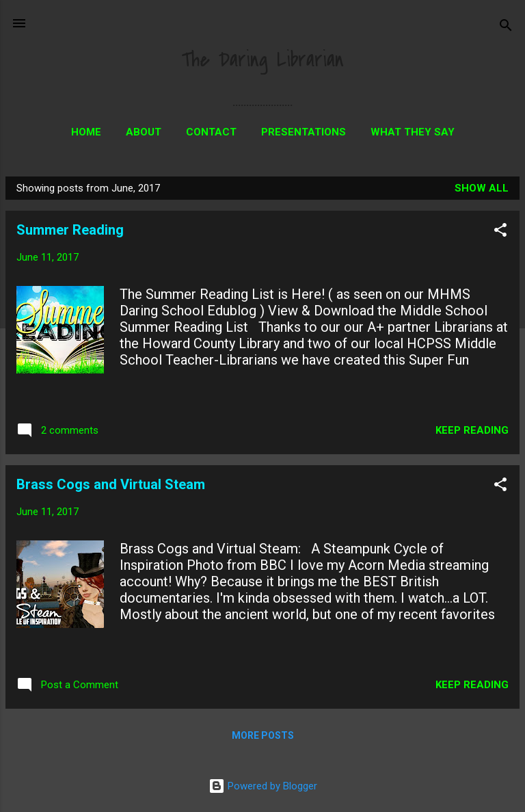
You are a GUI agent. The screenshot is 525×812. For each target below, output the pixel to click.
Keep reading (472, 430)
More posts (263, 735)
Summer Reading (70, 230)
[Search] (506, 28)
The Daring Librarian (262, 60)
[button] (500, 232)
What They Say (413, 132)
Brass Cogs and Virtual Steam (111, 484)
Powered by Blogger (263, 786)
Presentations (304, 132)
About (144, 132)
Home (86, 132)
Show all (482, 188)
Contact (211, 132)
